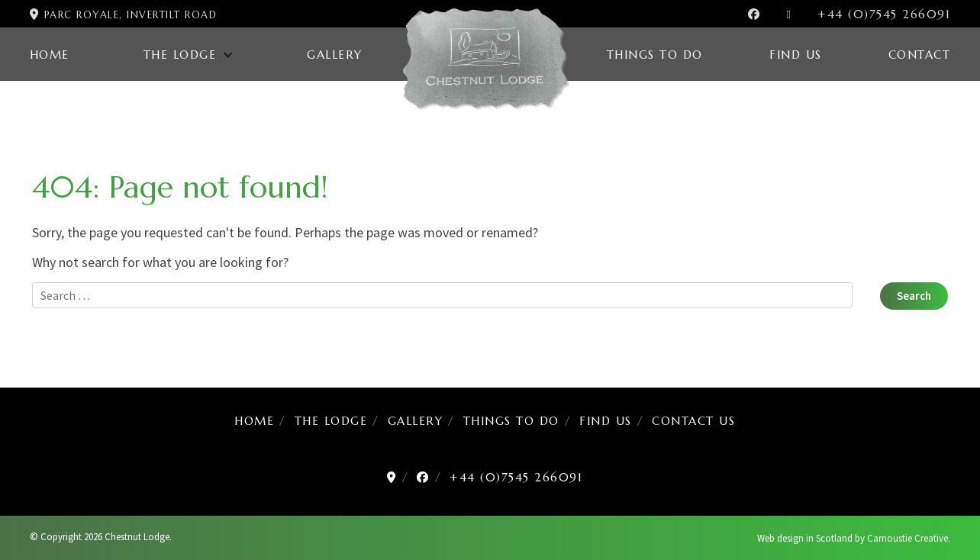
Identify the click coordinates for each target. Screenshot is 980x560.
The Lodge (180, 55)
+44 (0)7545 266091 (884, 14)
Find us (796, 55)
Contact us (693, 421)
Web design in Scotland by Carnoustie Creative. (854, 538)
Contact (920, 55)
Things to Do (655, 55)
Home (50, 55)
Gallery (335, 55)
